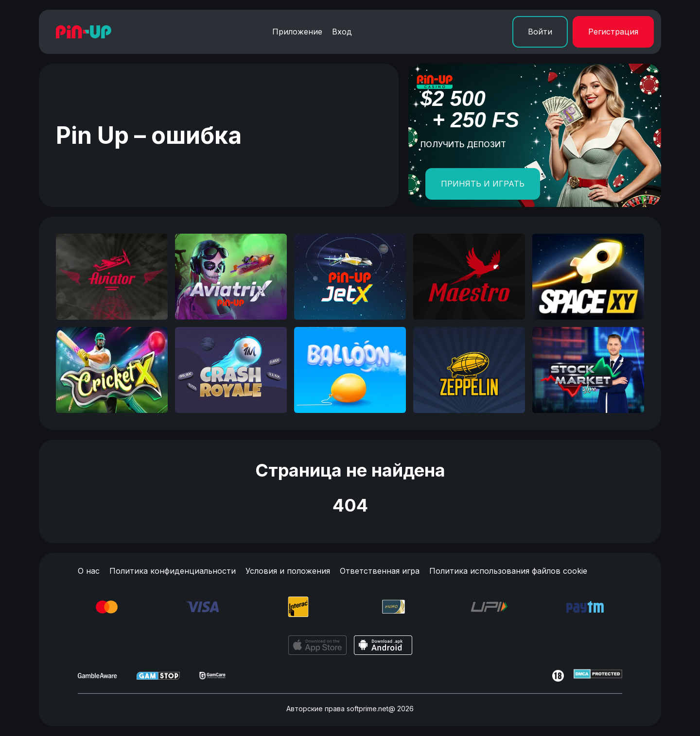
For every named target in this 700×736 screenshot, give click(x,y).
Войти (540, 32)
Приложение (297, 32)
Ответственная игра (380, 571)
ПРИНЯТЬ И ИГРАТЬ (483, 184)
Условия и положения (288, 571)
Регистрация (613, 32)
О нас (89, 571)
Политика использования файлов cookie (508, 571)
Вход (342, 32)
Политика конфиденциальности (173, 571)
